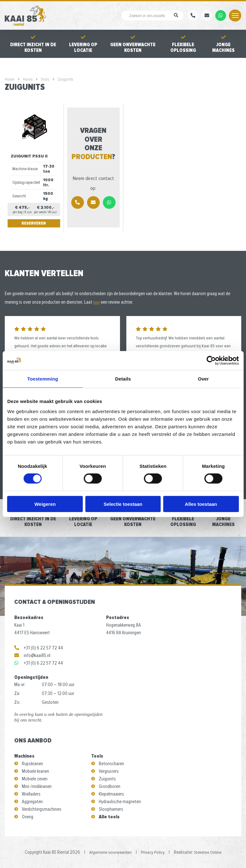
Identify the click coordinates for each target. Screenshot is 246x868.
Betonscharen (111, 764)
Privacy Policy (152, 852)
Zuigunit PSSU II (29, 156)
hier (96, 302)
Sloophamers (111, 809)
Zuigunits (107, 779)
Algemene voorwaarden (110, 852)
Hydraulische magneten (120, 802)
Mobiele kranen (35, 771)
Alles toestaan (201, 504)
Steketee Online (208, 852)
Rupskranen (32, 764)
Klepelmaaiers (111, 794)
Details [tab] (123, 379)
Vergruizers (109, 771)
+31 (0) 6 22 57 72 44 (39, 648)
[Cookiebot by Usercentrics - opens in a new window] (211, 361)
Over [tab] (203, 379)
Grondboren (110, 786)
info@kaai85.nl (32, 655)
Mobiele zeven (35, 779)
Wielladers (31, 794)
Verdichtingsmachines (42, 809)
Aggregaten (32, 802)
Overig (28, 817)
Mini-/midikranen (37, 786)
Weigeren (45, 504)
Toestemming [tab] (43, 379)
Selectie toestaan (123, 504)
